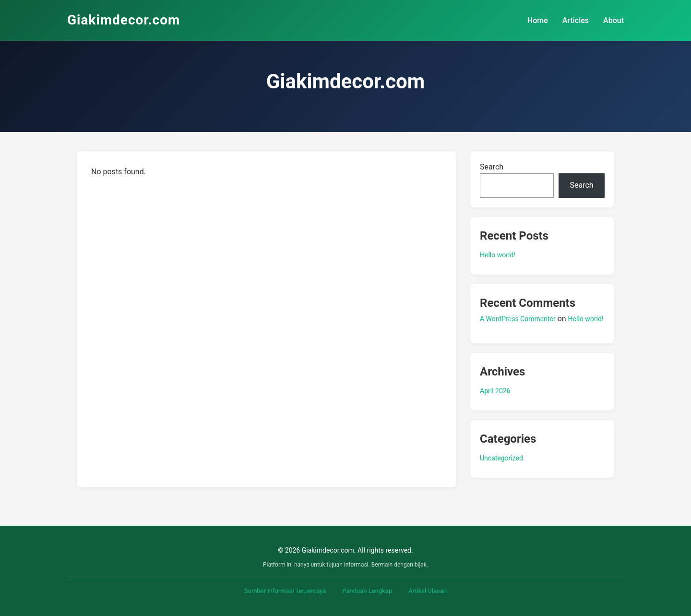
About (614, 20)
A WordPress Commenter (518, 319)
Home (538, 20)
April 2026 (495, 391)
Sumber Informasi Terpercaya (285, 591)
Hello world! (498, 255)
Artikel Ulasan (428, 591)
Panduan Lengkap (367, 591)
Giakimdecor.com (124, 20)
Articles (576, 20)
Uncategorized (501, 458)
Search (492, 167)
